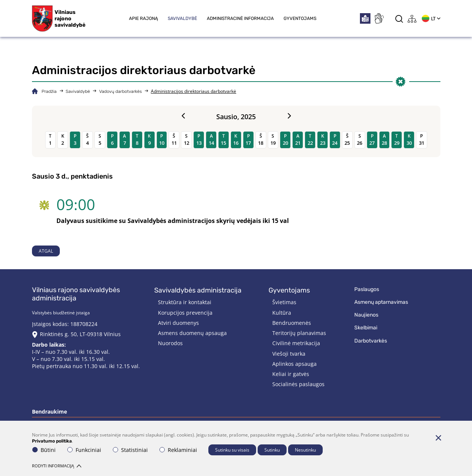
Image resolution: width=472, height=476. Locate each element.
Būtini (44, 450)
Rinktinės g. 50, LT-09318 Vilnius (80, 334)
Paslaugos (367, 289)
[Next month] (289, 116)
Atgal (46, 251)
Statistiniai (130, 450)
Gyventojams (300, 18)
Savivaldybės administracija (198, 290)
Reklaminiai (178, 450)
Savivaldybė (182, 18)
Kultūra (282, 313)
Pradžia (49, 91)
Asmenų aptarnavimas (381, 302)
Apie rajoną (143, 18)
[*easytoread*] (365, 18)
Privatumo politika (52, 441)
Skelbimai (366, 328)
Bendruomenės (292, 323)
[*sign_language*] (379, 18)
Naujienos (366, 315)
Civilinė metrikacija (296, 343)
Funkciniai (84, 450)
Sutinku (272, 450)
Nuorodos (170, 343)
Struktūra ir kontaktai (185, 302)
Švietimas (284, 302)
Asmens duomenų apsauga (192, 333)
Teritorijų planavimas (299, 333)
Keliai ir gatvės (291, 374)
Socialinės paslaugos (298, 384)
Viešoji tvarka (289, 354)
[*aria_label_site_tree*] (412, 19)
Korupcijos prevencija (185, 313)
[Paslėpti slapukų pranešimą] (439, 438)
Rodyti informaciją (57, 466)
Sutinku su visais (232, 450)
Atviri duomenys (178, 323)
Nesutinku (305, 450)
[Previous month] (183, 116)
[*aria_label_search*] (399, 19)
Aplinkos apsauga (294, 364)
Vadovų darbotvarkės (120, 91)
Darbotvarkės (371, 341)
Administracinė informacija (240, 18)
